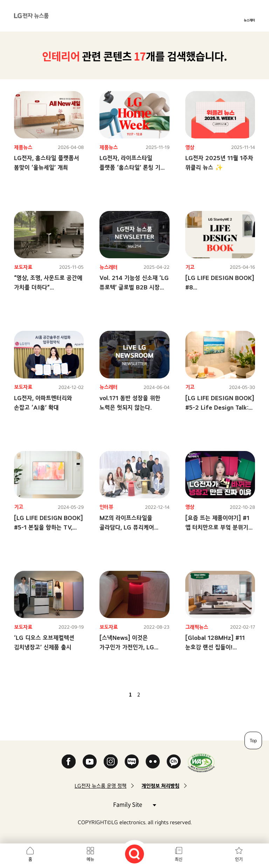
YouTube (90, 761)
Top (253, 740)
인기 (239, 859)
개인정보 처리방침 (160, 786)
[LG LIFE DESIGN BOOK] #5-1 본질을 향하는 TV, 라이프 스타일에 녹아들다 (49, 527)
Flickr (153, 761)
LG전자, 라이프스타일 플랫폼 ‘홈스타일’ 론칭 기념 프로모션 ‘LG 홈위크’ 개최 (133, 167)
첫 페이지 (110, 694)
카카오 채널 (174, 761)
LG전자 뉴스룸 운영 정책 (101, 786)
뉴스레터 (249, 20)
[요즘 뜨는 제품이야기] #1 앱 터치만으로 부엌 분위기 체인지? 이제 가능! (217, 527)
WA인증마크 (201, 763)
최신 (179, 859)
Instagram (111, 761)
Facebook (69, 761)
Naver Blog (132, 761)
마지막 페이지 (159, 694)
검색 (134, 854)
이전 (118, 694)
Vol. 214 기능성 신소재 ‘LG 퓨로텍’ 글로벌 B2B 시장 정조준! (134, 287)
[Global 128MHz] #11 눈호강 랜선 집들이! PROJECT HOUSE (215, 647)
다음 (151, 694)
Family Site (134, 804)
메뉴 (90, 859)
